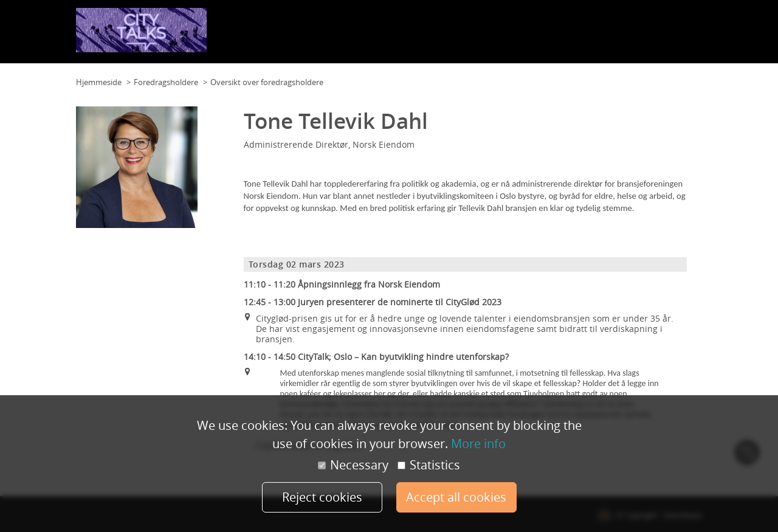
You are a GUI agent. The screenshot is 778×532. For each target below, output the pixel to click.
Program (478, 36)
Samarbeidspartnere (540, 36)
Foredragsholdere (619, 36)
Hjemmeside (99, 82)
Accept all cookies (456, 497)
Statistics (429, 465)
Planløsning (383, 36)
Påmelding (679, 36)
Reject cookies (322, 497)
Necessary (353, 465)
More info (478, 444)
